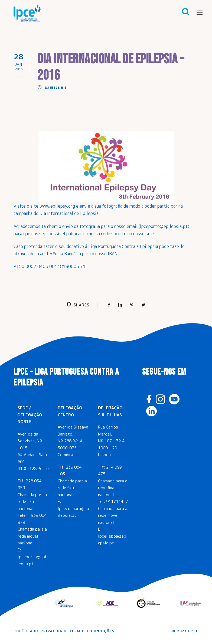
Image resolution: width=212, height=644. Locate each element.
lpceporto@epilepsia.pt (164, 226)
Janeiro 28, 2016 (56, 88)
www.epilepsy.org (57, 206)
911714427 (117, 501)
